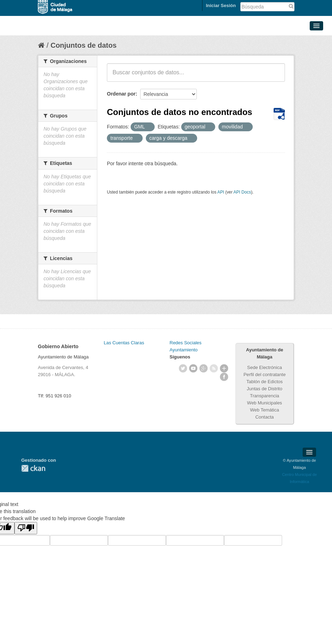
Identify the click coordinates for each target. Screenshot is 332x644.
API (221, 192)
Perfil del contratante (265, 375)
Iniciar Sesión (221, 5)
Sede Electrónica (264, 367)
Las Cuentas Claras (124, 343)
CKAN (33, 468)
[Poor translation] (26, 528)
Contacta (264, 417)
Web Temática (265, 410)
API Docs (242, 192)
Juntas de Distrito (264, 389)
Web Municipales (265, 403)
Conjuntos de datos (84, 45)
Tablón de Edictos (265, 382)
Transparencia (265, 396)
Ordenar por (121, 94)
